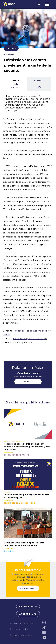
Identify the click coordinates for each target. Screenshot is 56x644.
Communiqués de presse (16, 455)
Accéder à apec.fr (28, 606)
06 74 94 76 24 (28, 382)
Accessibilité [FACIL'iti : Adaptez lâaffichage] (28, 614)
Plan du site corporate (22, 624)
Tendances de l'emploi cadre (19, 503)
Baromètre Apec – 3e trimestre (30, 339)
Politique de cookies (21, 635)
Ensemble (9, 551)
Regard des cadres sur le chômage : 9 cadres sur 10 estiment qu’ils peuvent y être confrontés (27, 447)
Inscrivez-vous (28, 588)
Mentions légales (19, 629)
